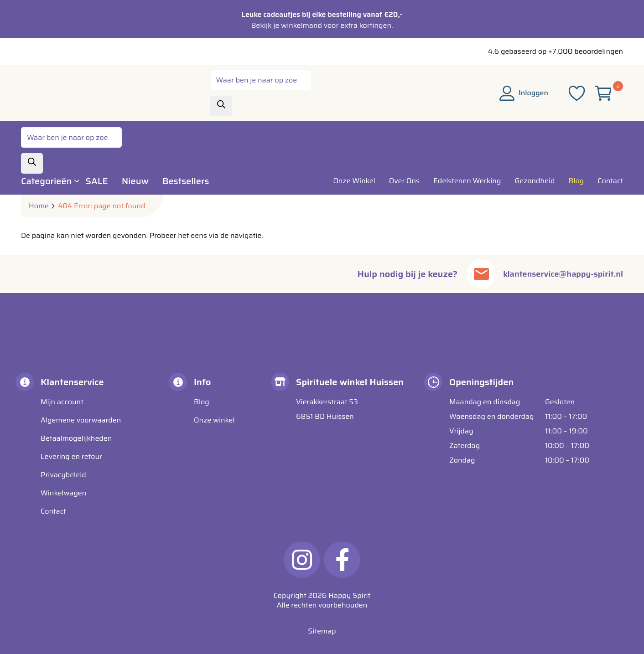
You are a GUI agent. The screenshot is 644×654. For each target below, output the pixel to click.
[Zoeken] (221, 106)
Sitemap (322, 631)
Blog (202, 402)
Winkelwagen (63, 493)
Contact (53, 511)
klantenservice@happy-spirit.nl (557, 274)
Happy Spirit (349, 595)
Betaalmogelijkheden (76, 438)
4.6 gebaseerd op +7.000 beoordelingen (556, 51)
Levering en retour (71, 456)
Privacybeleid (63, 475)
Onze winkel (214, 420)
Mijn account (62, 402)
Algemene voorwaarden (81, 420)
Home (39, 206)
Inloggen (524, 93)
